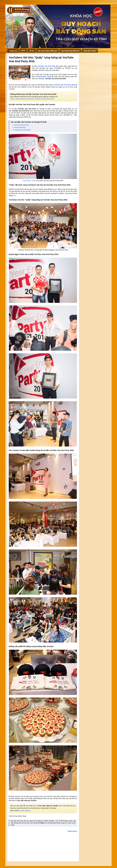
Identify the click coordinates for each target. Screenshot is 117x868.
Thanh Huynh (72, 831)
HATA (23, 51)
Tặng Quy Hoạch (90, 51)
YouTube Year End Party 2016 (64, 85)
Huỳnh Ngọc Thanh (44, 77)
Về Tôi (32, 51)
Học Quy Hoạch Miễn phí (48, 51)
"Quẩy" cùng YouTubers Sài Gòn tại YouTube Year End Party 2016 (32, 99)
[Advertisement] (43, 846)
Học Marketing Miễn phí (70, 51)
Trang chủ (13, 51)
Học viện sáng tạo (24, 811)
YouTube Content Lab (22, 125)
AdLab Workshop (20, 127)
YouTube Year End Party (22, 130)
